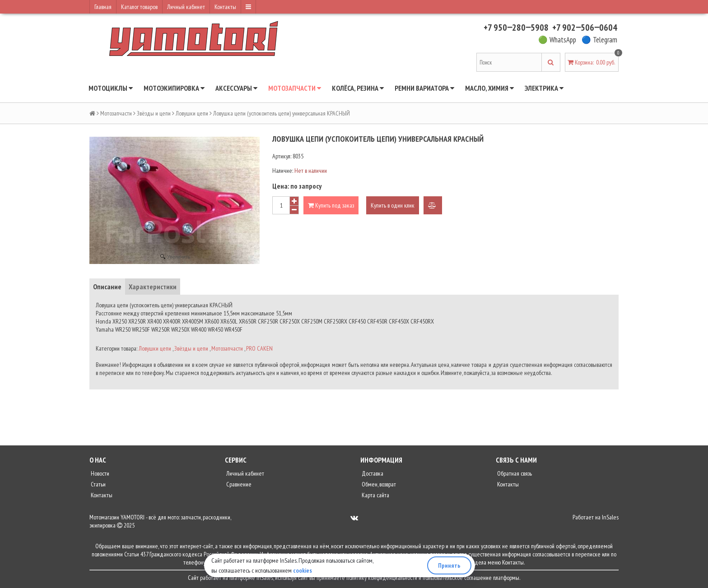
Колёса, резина (358, 88)
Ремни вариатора (424, 88)
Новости (99, 473)
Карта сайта (375, 495)
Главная (103, 7)
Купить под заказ (331, 205)
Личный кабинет (186, 7)
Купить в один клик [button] (393, 205)
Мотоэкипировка (174, 88)
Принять (449, 565)
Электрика (544, 88)
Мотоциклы (111, 88)
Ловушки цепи (192, 113)
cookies (303, 570)
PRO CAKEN (259, 348)
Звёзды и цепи (154, 113)
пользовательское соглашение (457, 578)
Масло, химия (489, 88)
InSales (610, 517)
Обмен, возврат (378, 484)
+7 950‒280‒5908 (516, 28)
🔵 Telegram (599, 40)
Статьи (98, 484)
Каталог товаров (139, 7)
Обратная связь (514, 473)
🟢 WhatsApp (557, 40)
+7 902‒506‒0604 (585, 28)
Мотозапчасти (295, 88)
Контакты (225, 7)
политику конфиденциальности (382, 578)
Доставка (372, 473)
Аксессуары (236, 88)
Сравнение (238, 484)
